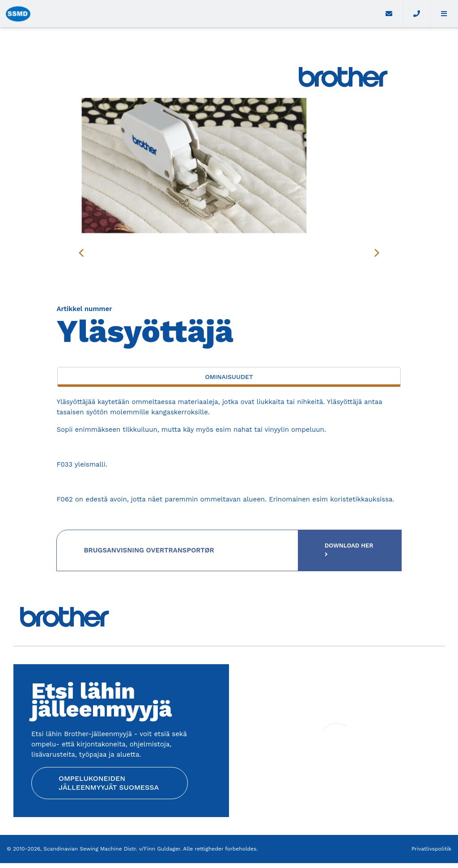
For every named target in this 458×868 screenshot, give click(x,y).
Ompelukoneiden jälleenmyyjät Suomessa (109, 787)
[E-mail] (389, 14)
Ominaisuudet (229, 377)
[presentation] (81, 253)
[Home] (188, 14)
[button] (444, 14)
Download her (344, 551)
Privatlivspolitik (431, 854)
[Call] (417, 14)
